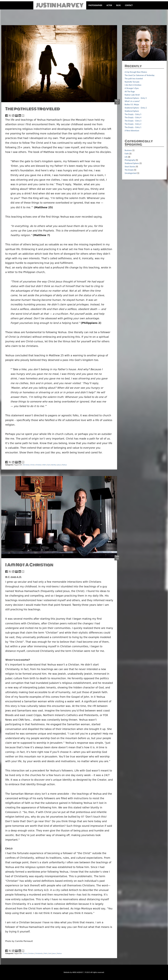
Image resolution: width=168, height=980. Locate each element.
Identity (54, 465)
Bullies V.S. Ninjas (132, 104)
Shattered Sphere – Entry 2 (136, 108)
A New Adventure (132, 131)
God (48, 465)
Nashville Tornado (132, 82)
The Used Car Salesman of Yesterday (140, 75)
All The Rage (130, 92)
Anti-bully (26, 465)
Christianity (39, 953)
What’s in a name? (132, 101)
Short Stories (130, 167)
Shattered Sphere (132, 111)
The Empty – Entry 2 (133, 124)
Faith (44, 465)
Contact (129, 5)
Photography (130, 160)
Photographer (95, 5)
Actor (109, 5)
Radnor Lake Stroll (132, 95)
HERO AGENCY (78, 972)
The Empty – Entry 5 (133, 114)
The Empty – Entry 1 (133, 127)
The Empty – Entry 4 (133, 117)
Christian (39, 465)
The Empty (129, 170)
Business (128, 150)
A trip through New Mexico (136, 72)
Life (126, 157)
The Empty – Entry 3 (133, 121)
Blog (119, 5)
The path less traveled (33, 109)
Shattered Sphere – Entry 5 (136, 98)
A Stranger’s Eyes (132, 88)
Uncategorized (131, 173)
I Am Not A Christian (29, 565)
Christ (32, 465)
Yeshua (64, 465)
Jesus (59, 465)
